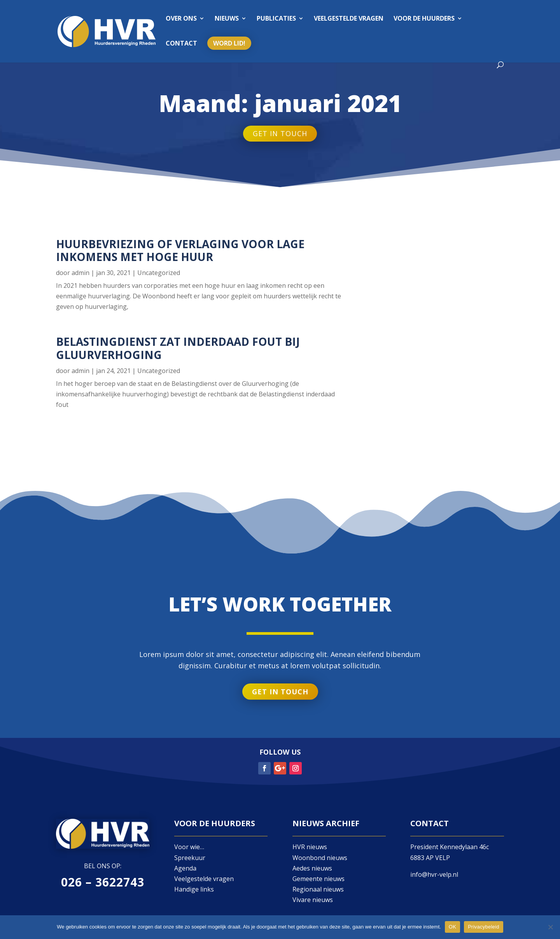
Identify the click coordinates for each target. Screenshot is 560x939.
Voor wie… (189, 847)
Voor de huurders (424, 19)
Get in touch (280, 134)
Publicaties (276, 19)
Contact (181, 44)
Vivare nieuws (313, 900)
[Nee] (550, 927)
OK (452, 927)
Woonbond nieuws (320, 858)
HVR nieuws (310, 847)
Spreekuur (190, 858)
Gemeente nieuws (318, 879)
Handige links (194, 889)
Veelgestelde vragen (349, 19)
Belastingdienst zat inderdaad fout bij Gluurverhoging (178, 348)
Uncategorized (159, 273)
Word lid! (229, 43)
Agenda (185, 868)
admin (80, 273)
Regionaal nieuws (318, 889)
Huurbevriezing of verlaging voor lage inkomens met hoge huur (180, 251)
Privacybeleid (484, 927)
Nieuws (227, 19)
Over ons (181, 19)
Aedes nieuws (312, 868)
